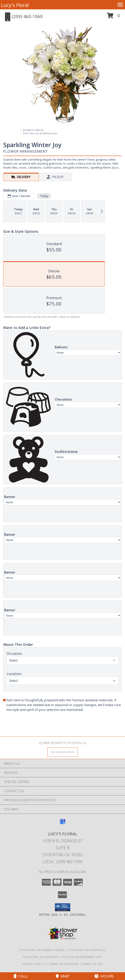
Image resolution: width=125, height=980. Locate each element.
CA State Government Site (82, 957)
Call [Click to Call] (21, 976)
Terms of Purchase (64, 964)
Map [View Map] (62, 976)
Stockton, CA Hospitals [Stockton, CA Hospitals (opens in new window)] (87, 950)
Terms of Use (92, 964)
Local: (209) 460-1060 (62, 862)
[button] (113, 17)
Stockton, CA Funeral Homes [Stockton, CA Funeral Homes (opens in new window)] (42, 950)
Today (44, 196)
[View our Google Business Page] (62, 823)
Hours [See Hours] (104, 976)
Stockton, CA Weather (40, 957)
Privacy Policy (34, 964)
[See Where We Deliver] (62, 752)
